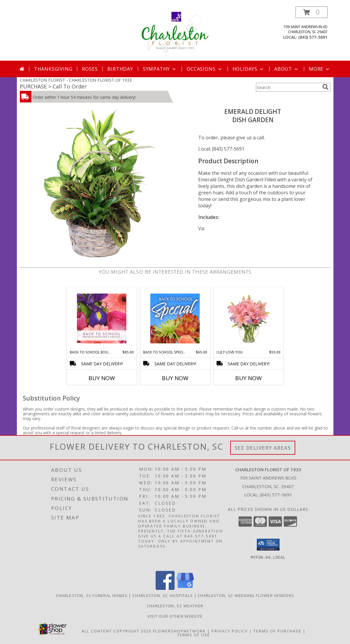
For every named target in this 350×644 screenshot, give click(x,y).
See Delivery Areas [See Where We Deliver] (263, 448)
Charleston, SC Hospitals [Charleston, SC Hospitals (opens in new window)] (163, 595)
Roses (90, 69)
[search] (325, 87)
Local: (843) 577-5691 (221, 149)
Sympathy (160, 69)
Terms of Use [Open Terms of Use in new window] (194, 635)
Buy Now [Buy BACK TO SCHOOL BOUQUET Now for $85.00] (102, 378)
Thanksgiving (53, 69)
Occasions (205, 69)
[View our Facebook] (165, 588)
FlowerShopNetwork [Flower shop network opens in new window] (179, 631)
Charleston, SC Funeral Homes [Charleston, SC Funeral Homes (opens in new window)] (92, 595)
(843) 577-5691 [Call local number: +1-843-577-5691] (313, 37)
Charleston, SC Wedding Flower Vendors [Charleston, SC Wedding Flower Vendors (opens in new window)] (246, 595)
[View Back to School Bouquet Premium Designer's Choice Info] (102, 318)
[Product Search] (288, 87)
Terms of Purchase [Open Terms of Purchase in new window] (278, 631)
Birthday (120, 69)
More (320, 69)
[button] (312, 12)
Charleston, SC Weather (175, 606)
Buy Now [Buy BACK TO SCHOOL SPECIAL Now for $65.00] (175, 378)
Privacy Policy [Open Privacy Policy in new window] (230, 631)
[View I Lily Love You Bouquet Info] (248, 318)
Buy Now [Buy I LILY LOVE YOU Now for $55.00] (249, 378)
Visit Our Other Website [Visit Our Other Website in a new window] (175, 616)
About (287, 69)
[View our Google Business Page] (185, 588)
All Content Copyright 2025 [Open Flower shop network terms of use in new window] (117, 631)
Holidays (249, 69)
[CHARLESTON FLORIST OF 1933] (175, 34)
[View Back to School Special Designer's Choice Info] (175, 318)
